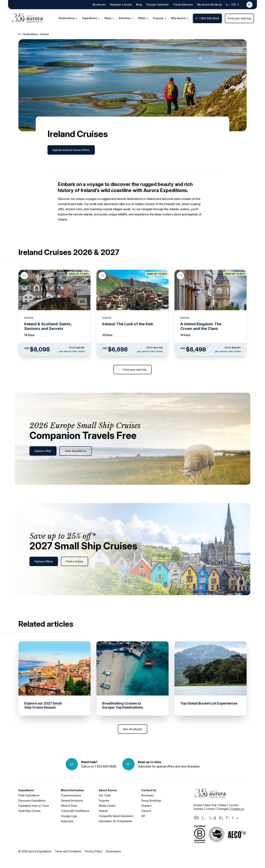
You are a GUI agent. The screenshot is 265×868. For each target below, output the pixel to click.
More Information (72, 790)
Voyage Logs (69, 816)
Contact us (237, 809)
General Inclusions (72, 801)
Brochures (99, 5)
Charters (146, 806)
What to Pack (69, 806)
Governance (113, 851)
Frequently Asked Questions (116, 816)
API (143, 816)
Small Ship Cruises (29, 811)
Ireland (44, 34)
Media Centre (107, 806)
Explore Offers (44, 561)
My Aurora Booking (209, 5)
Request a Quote (121, 5)
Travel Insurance (71, 795)
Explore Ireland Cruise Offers (71, 150)
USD (234, 5)
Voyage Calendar (157, 5)
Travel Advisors (183, 5)
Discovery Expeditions (32, 801)
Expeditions (26, 790)
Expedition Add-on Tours (34, 806)
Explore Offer (43, 451)
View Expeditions (76, 451)
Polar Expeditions (29, 795)
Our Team (105, 795)
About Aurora (108, 790)
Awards (103, 811)
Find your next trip (239, 18)
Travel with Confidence (75, 811)
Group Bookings (151, 801)
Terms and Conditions (68, 851)
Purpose (104, 801)
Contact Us (149, 790)
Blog (139, 5)
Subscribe (67, 821)
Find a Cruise (75, 561)
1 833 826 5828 (207, 18)
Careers (146, 811)
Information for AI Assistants (115, 821)
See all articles (132, 729)
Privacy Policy (94, 851)
